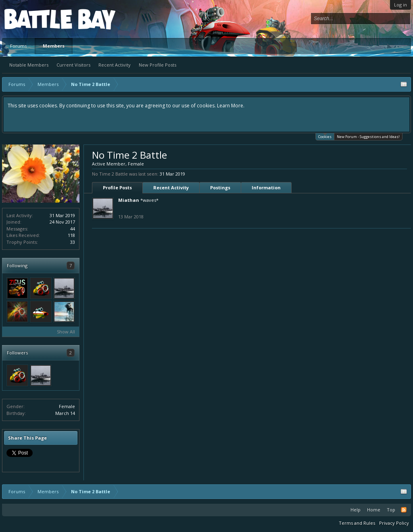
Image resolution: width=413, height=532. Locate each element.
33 (73, 242)
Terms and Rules (357, 523)
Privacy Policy (394, 523)
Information (266, 187)
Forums (18, 46)
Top (391, 510)
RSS (404, 510)
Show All (66, 332)
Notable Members (29, 65)
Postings (220, 187)
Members (54, 46)
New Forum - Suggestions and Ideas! (368, 137)
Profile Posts (117, 187)
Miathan (129, 200)
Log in (400, 5)
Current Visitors (73, 65)
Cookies (325, 136)
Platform (34, 19)
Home (374, 510)
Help (356, 510)
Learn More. (231, 106)
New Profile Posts (157, 65)
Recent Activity (115, 65)
